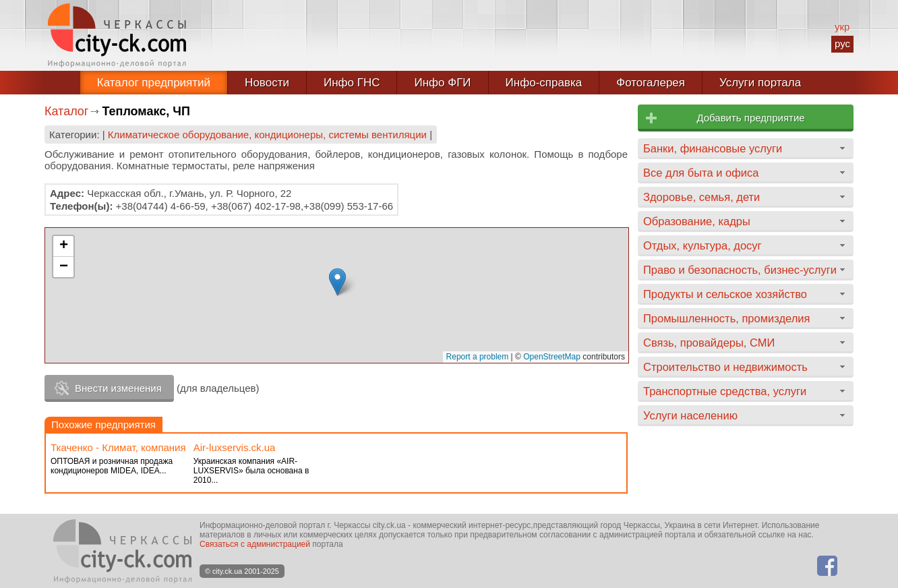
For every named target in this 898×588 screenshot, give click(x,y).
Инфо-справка (544, 83)
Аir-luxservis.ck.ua (235, 447)
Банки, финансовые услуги (713, 148)
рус (842, 43)
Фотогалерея (651, 83)
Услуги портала (760, 83)
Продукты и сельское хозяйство (725, 294)
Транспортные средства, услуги (725, 391)
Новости (267, 83)
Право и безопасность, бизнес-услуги (740, 270)
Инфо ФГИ (442, 83)
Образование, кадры (697, 221)
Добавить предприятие (750, 118)
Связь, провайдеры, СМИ (709, 343)
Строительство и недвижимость (725, 367)
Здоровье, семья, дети (701, 197)
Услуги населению (690, 415)
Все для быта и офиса (701, 173)
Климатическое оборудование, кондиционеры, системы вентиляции (267, 135)
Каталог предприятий (154, 83)
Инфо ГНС (352, 83)
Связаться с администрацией (255, 544)
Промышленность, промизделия (727, 318)
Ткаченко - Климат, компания (118, 447)
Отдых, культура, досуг (702, 245)
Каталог (66, 111)
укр (842, 27)
